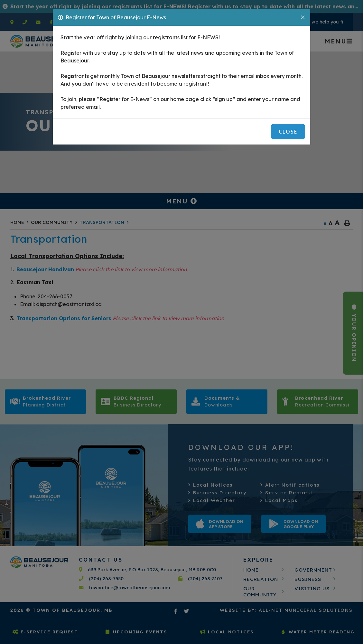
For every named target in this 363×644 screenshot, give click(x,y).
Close (288, 132)
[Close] (303, 17)
